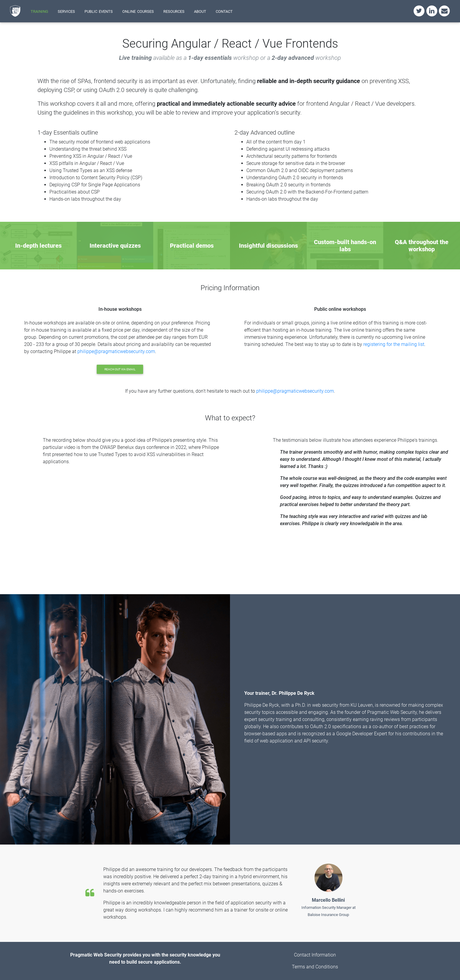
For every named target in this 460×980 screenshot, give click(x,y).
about (200, 11)
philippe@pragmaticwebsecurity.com (116, 351)
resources (174, 11)
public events (99, 11)
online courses (138, 11)
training (39, 11)
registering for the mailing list (394, 344)
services (66, 11)
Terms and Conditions (315, 967)
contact (224, 11)
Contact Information (315, 955)
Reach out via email (120, 369)
